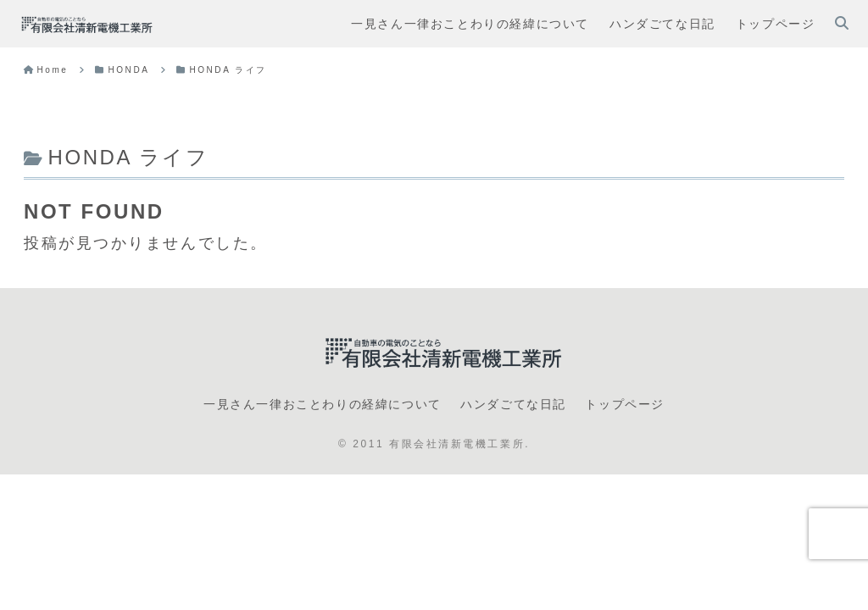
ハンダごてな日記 (513, 404)
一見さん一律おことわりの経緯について (323, 404)
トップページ (625, 404)
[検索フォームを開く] (842, 23)
